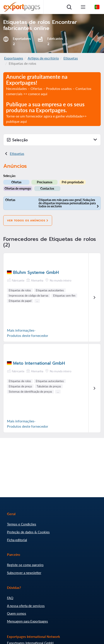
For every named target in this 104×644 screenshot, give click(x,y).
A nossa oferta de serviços (26, 606)
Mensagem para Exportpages (27, 621)
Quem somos (17, 613)
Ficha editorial (17, 540)
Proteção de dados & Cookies (28, 532)
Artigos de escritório (43, 58)
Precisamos (45, 182)
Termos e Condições (22, 524)
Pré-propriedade (73, 182)
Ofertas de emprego (18, 188)
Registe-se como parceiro (25, 565)
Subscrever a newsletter (24, 573)
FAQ (10, 598)
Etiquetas (71, 58)
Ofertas (16, 182)
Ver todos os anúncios (28, 220)
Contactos (47, 188)
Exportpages (14, 58)
